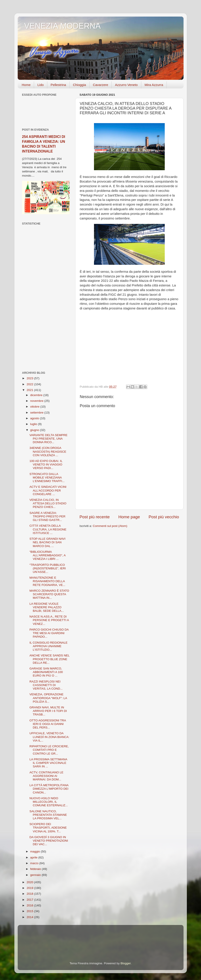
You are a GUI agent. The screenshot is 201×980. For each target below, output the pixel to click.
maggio (36, 851)
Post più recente (95, 517)
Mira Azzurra (154, 85)
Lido (40, 85)
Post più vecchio (164, 517)
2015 (30, 911)
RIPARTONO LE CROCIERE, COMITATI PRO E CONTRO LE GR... (49, 750)
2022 (30, 384)
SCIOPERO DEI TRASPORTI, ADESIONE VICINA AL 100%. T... (48, 828)
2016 (30, 905)
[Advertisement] (46, 298)
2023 (30, 378)
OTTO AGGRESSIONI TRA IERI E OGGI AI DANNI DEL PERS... (48, 724)
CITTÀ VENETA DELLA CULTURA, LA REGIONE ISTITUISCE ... (48, 529)
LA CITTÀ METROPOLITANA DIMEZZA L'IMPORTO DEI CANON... (49, 789)
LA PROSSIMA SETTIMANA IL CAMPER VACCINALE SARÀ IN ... (48, 763)
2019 (30, 888)
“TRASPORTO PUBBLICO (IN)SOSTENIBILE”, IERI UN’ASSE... (48, 568)
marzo (35, 863)
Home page (129, 517)
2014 (30, 917)
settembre (37, 413)
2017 (30, 900)
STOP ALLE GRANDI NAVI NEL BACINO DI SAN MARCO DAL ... (47, 542)
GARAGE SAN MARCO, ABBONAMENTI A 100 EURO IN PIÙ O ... (46, 672)
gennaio (36, 875)
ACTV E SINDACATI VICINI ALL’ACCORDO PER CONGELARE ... (48, 490)
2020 (30, 882)
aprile (34, 857)
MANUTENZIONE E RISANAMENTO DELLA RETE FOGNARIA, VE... (47, 581)
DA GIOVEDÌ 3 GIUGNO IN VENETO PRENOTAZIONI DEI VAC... (49, 841)
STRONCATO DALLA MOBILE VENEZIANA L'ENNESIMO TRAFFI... (47, 478)
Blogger (126, 963)
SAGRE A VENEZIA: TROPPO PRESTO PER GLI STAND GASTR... (47, 516)
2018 (30, 894)
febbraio (36, 869)
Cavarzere (100, 85)
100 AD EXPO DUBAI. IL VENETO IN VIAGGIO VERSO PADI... (46, 464)
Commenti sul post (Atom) (110, 526)
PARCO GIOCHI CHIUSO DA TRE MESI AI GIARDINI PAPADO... (49, 633)
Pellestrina (58, 85)
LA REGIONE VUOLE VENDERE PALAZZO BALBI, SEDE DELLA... (47, 607)
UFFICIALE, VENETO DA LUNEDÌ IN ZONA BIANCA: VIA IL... (49, 737)
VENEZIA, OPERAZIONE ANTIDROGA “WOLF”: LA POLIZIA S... (48, 698)
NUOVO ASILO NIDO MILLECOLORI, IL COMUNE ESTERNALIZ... (49, 802)
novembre (37, 401)
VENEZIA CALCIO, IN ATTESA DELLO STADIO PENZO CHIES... (48, 503)
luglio (34, 424)
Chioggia (79, 85)
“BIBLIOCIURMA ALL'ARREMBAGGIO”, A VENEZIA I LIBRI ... (47, 555)
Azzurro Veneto (126, 85)
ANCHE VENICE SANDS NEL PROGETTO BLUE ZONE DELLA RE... (49, 659)
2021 (30, 390)
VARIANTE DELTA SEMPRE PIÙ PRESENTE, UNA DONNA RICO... (48, 439)
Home (26, 85)
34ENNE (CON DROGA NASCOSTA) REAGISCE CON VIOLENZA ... (48, 451)
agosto (35, 418)
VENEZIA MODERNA (63, 26)
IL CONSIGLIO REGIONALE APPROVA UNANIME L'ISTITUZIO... (48, 646)
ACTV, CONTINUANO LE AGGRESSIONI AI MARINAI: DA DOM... (46, 776)
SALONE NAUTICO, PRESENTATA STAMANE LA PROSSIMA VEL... (48, 815)
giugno (35, 430)
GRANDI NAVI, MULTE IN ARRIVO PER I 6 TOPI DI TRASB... (48, 711)
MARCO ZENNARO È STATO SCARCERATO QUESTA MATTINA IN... (49, 594)
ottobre (35, 407)
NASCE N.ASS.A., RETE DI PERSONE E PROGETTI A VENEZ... (49, 620)
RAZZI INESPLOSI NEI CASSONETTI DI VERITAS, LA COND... (46, 685)
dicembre (37, 395)
